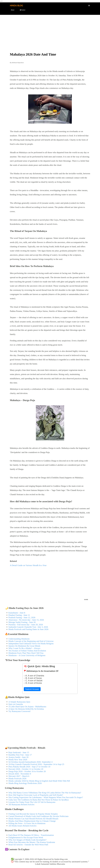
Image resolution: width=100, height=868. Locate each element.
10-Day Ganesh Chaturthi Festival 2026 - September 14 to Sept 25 (36, 764)
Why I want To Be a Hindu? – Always (24, 648)
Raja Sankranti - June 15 (19, 752)
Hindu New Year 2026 (18, 760)
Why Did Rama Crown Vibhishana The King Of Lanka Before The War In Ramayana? (45, 793)
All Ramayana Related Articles (21, 804)
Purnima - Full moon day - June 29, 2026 (26, 625)
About (12, 10)
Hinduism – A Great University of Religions (27, 655)
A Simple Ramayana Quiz (19, 702)
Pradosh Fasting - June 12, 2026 (22, 617)
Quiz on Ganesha (16, 704)
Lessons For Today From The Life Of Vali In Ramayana (32, 802)
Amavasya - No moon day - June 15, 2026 (26, 620)
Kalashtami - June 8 (17, 613)
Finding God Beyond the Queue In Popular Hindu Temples (33, 814)
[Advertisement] (50, 29)
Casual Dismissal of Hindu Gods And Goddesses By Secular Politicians (39, 816)
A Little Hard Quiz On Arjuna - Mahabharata (27, 707)
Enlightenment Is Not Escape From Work (26, 837)
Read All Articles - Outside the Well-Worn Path (28, 845)
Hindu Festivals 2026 (17, 778)
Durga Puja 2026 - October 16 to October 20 (27, 771)
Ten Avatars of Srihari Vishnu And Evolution (27, 651)
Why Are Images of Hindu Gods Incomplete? (27, 840)
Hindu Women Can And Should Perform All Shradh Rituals (33, 819)
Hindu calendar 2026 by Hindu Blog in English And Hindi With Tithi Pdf (39, 781)
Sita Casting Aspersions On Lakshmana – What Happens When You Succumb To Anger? (46, 797)
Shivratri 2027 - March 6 (19, 776)
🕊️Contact (21, 10)
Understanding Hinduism (19, 639)
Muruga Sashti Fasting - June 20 (22, 622)
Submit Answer (32, 689)
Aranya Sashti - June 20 (18, 757)
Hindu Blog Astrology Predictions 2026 (25, 783)
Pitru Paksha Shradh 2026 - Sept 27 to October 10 (29, 767)
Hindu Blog (16, 5)
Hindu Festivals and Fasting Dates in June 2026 (28, 629)
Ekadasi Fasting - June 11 (19, 615)
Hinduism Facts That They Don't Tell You (26, 653)
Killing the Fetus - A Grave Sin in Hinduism (27, 823)
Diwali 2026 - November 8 (20, 774)
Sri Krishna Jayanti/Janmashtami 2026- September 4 (30, 762)
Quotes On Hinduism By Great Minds (24, 646)
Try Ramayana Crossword (19, 711)
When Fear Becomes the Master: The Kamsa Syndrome (32, 842)
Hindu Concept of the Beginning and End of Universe (31, 641)
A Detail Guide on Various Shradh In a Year (28, 565)
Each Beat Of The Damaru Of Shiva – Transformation (31, 835)
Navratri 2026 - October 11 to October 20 (26, 769)
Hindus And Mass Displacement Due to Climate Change (32, 821)
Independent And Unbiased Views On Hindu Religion (31, 644)
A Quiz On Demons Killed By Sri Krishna (26, 709)
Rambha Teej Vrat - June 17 (20, 755)
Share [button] (86, 600)
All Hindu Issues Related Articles (22, 826)
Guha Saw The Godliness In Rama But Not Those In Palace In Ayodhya (39, 800)
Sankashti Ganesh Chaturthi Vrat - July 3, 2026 (28, 627)
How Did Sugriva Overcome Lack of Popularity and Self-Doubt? (36, 795)
